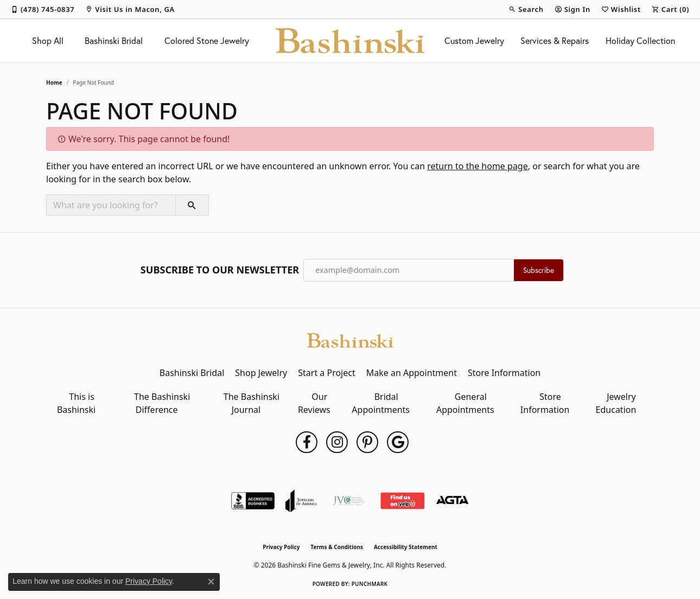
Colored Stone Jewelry (207, 41)
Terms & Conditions (337, 547)
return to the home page (478, 166)
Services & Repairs (555, 41)
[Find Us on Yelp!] (402, 501)
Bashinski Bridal (114, 41)
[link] (43, 9)
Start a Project (326, 373)
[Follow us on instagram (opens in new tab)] (337, 442)
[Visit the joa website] (301, 501)
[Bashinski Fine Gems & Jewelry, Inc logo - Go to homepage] (350, 41)
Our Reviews (314, 403)
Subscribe (539, 270)
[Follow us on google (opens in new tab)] (398, 442)
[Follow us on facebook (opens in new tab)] (307, 442)
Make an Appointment (412, 373)
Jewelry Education (616, 403)
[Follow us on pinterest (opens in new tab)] (367, 442)
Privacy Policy (281, 547)
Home (54, 82)
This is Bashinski (76, 403)
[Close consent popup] (211, 582)
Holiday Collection (640, 41)
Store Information (504, 373)
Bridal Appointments (381, 403)
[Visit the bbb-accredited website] (253, 501)
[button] (526, 9)
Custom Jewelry (474, 41)
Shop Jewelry (261, 373)
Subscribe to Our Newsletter (220, 270)
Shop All (48, 41)
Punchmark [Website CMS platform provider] (370, 584)
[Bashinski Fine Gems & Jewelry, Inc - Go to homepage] (350, 340)
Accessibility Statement (406, 547)
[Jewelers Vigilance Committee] (349, 501)
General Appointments (465, 403)
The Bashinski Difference (162, 403)
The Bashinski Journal (252, 403)
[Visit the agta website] (452, 501)
